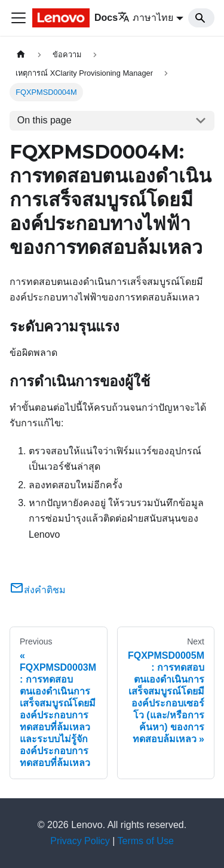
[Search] (201, 18)
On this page (45, 120)
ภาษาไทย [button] (145, 18)
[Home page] (21, 55)
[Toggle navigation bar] (19, 18)
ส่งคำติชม (38, 590)
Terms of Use (146, 841)
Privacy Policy (80, 841)
